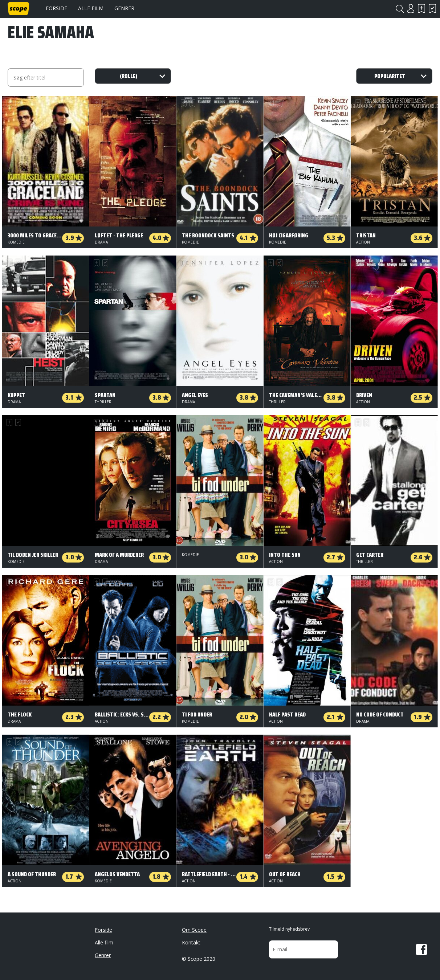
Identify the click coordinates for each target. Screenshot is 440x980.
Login (411, 9)
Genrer (124, 8)
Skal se (421, 9)
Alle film (91, 8)
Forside (56, 8)
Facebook (421, 950)
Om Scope (194, 930)
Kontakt (191, 942)
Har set (432, 9)
